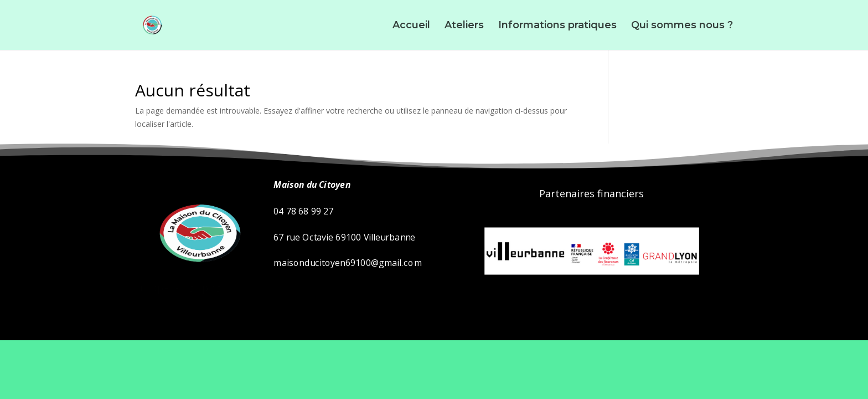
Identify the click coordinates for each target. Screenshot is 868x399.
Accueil (411, 26)
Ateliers (464, 26)
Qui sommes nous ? (682, 26)
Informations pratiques (557, 26)
